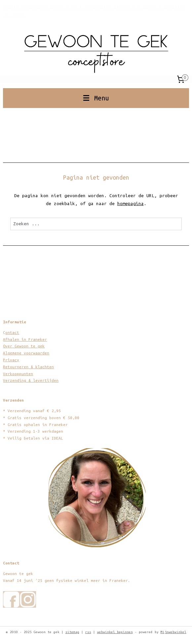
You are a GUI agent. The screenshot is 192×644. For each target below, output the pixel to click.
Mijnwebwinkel (173, 632)
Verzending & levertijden (31, 380)
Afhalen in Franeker (25, 339)
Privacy (11, 360)
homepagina (131, 204)
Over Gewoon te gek (24, 346)
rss (88, 632)
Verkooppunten (18, 374)
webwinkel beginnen (115, 632)
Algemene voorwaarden (26, 353)
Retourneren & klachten (28, 367)
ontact (12, 332)
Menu (96, 98)
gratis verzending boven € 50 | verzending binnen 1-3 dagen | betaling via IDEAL (94, 12)
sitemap (72, 632)
